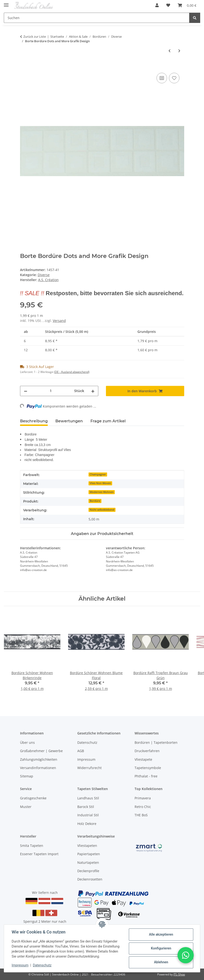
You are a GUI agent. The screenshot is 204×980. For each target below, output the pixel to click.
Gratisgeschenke (33, 798)
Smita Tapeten (32, 846)
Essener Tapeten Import (39, 854)
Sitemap (27, 776)
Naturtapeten (88, 862)
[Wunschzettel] (168, 5)
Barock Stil (86, 807)
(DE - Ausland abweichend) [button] (72, 372)
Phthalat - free (146, 776)
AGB (81, 751)
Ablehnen (161, 962)
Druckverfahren (147, 751)
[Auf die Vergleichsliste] (162, 78)
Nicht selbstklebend (102, 510)
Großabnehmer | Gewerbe (41, 751)
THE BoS (141, 815)
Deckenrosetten (90, 879)
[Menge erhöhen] (93, 391)
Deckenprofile (88, 871)
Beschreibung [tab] (34, 421)
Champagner (98, 474)
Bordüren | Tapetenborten (156, 742)
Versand (59, 321)
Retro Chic (143, 807)
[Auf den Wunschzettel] (174, 78)
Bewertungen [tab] (69, 421)
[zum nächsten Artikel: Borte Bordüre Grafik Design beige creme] (179, 51)
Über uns (27, 742)
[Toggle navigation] (6, 3)
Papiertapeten (89, 854)
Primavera (143, 798)
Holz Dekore (87, 824)
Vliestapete (143, 759)
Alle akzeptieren (161, 934)
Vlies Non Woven (100, 483)
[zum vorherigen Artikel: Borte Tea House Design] (170, 51)
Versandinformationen (38, 768)
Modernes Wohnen (102, 492)
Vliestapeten (87, 846)
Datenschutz (42, 965)
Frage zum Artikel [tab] (108, 421)
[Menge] (51, 391)
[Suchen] (97, 18)
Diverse (44, 275)
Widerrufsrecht (89, 768)
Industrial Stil (88, 815)
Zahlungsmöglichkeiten (39, 759)
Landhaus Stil (88, 798)
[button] (157, 5)
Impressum (20, 965)
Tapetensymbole (148, 768)
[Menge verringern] (26, 391)
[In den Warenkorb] (24, 66)
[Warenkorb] (187, 5)
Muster (26, 807)
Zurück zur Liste (35, 37)
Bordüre (95, 501)
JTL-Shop (179, 974)
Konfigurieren (161, 948)
